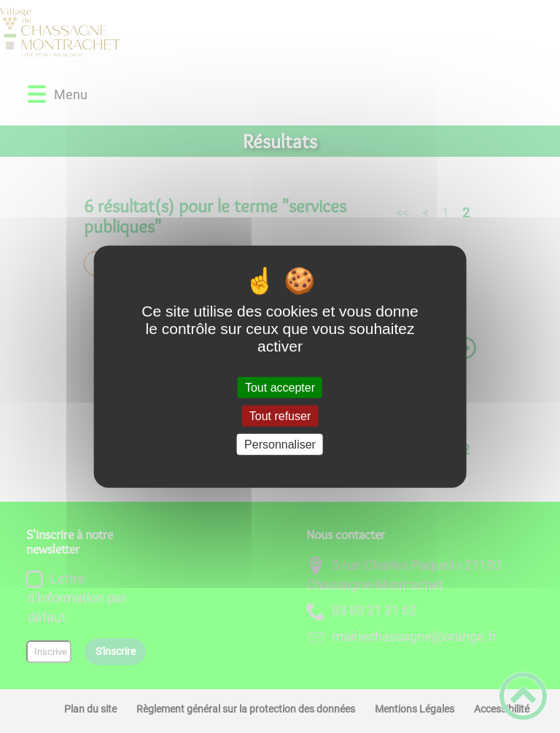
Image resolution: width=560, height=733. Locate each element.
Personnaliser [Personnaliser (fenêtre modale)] (280, 445)
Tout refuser (280, 415)
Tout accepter (280, 387)
